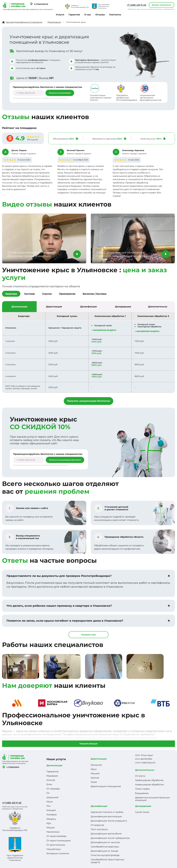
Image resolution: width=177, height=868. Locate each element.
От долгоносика (56, 845)
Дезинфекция (99, 806)
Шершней (52, 797)
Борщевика (142, 793)
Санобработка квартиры (105, 847)
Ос (48, 793)
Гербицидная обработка (149, 780)
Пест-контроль (99, 829)
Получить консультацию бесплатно (88, 401)
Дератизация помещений (106, 786)
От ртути (140, 776)
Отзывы (100, 15)
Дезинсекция (54, 765)
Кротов (95, 778)
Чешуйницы (54, 849)
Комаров (52, 815)
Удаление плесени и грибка (107, 812)
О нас (88, 15)
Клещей (51, 810)
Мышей (95, 773)
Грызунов (96, 765)
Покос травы (142, 789)
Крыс (94, 769)
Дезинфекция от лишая (104, 851)
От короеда (53, 789)
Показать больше (88, 744)
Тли (48, 806)
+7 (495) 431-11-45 (136, 5)
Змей (94, 782)
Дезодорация (143, 806)
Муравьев (52, 776)
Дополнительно (145, 770)
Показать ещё (88, 635)
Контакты (115, 15)
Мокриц (51, 819)
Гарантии (74, 15)
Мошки (51, 828)
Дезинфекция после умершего (109, 821)
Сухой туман (142, 812)
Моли (50, 802)
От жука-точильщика (58, 841)
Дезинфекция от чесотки (105, 842)
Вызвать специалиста (162, 5)
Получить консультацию (60, 93)
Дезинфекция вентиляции (106, 816)
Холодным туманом (58, 853)
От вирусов (97, 825)
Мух (49, 823)
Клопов (51, 780)
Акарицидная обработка (149, 785)
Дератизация (99, 759)
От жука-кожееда (56, 836)
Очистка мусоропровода (105, 855)
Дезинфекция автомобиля (106, 834)
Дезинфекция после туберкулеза (110, 838)
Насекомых (53, 832)
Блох (49, 784)
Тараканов (52, 772)
